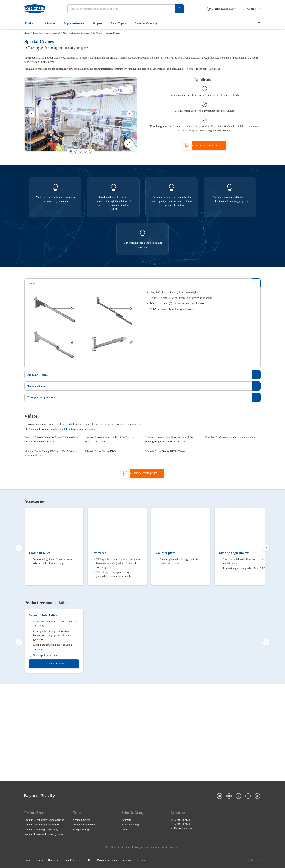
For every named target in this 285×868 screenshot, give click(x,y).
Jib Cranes (98, 33)
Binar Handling (130, 845)
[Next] (130, 114)
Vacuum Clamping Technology (41, 850)
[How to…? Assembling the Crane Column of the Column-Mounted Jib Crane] (52, 457)
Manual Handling (52, 33)
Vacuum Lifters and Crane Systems (44, 855)
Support (100, 23)
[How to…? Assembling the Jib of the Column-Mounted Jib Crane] (112, 457)
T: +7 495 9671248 (181, 841)
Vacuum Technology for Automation (44, 841)
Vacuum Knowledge (84, 845)
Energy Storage (82, 850)
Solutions (52, 23)
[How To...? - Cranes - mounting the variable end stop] (233, 457)
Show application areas (44, 773)
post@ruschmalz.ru (181, 849)
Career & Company (148, 23)
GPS (124, 850)
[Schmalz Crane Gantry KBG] (112, 509)
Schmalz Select (81, 841)
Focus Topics (120, 23)
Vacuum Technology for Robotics (43, 845)
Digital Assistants (76, 23)
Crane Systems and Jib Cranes (76, 33)
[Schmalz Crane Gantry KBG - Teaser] (173, 509)
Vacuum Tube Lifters (44, 733)
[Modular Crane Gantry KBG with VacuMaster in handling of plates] (52, 509)
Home (27, 33)
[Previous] (31, 114)
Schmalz (127, 841)
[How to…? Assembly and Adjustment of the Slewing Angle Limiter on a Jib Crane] (173, 457)
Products (32, 23)
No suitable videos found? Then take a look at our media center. (61, 429)
